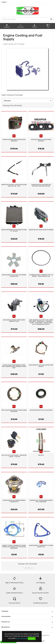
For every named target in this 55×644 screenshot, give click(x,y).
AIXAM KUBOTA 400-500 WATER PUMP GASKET (41, 366)
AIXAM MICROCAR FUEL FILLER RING (41, 410)
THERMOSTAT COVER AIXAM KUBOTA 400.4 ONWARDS (41, 501)
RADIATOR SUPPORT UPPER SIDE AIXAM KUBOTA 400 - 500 (14, 185)
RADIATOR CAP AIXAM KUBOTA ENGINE (41, 230)
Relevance (28, 101)
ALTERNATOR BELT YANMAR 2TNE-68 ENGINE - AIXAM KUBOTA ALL (41, 276)
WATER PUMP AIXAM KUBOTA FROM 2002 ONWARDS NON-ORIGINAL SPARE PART (14, 366)
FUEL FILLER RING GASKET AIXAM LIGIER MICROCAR (14, 411)
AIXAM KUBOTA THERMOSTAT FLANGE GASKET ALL (41, 546)
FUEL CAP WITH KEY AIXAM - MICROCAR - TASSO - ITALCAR (14, 456)
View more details (22, 638)
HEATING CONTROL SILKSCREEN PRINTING (41, 140)
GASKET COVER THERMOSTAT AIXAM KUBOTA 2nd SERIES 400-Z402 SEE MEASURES (14, 547)
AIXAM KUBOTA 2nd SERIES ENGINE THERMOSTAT (14, 501)
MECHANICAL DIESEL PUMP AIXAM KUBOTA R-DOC (14, 321)
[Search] (27, 19)
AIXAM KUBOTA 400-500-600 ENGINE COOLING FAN (14, 276)
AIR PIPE (41, 455)
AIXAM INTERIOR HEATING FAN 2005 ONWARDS (14, 140)
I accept (32, 639)
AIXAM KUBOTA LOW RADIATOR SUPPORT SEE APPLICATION (41, 185)
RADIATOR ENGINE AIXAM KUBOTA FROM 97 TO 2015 (14, 230)
